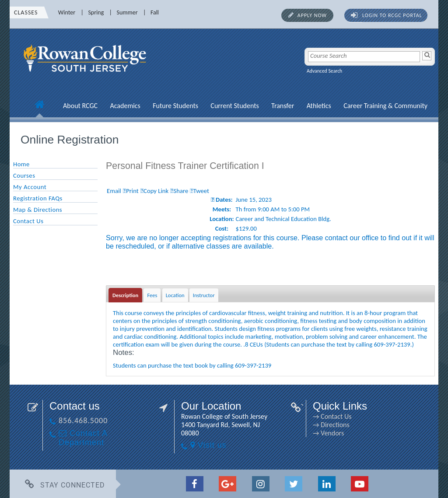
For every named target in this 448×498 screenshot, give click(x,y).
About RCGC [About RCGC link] (80, 106)
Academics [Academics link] (125, 106)
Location (175, 295)
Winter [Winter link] (67, 12)
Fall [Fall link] (155, 12)
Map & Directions (38, 210)
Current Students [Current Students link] (234, 106)
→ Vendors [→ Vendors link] (328, 433)
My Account (30, 187)
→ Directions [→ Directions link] (331, 425)
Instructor (204, 295)
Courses (24, 175)
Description (125, 295)
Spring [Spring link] (96, 12)
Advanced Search (324, 71)
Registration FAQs (38, 198)
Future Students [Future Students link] (175, 106)
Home (21, 164)
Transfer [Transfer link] (283, 106)
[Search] (427, 56)
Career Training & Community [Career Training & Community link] (385, 106)
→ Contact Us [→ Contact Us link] (332, 416)
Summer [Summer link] (127, 12)
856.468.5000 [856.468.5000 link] (83, 421)
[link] (86, 77)
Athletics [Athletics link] (319, 106)
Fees (152, 295)
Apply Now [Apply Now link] (312, 15)
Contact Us (28, 221)
